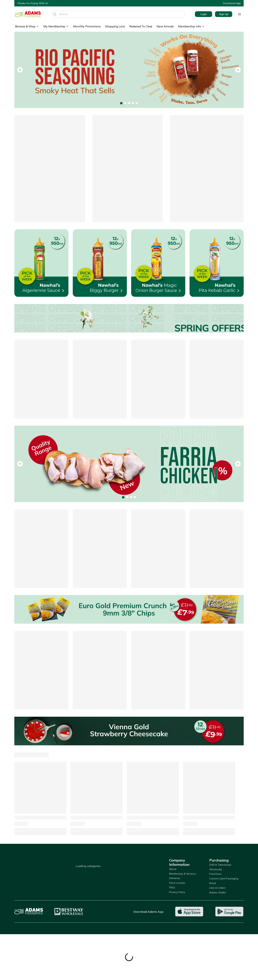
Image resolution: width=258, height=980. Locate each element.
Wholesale (216, 869)
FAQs (172, 887)
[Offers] (129, 318)
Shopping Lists (115, 26)
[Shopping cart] (239, 14)
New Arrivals (165, 26)
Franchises (215, 874)
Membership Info (191, 26)
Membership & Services (182, 874)
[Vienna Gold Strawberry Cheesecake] (129, 731)
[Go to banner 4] (133, 103)
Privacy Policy (177, 892)
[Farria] (129, 464)
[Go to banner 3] (129, 103)
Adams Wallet (218, 892)
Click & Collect (217, 888)
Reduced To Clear (141, 26)
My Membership (56, 26)
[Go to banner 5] (137, 103)
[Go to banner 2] (125, 103)
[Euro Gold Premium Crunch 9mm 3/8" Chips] (129, 609)
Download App (232, 3)
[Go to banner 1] (121, 103)
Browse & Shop (27, 26)
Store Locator (177, 883)
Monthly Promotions (87, 26)
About (173, 869)
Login (204, 14)
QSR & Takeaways (220, 865)
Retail (213, 883)
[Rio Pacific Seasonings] (129, 70)
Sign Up (224, 14)
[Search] (55, 14)
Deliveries (175, 878)
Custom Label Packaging (224, 879)
